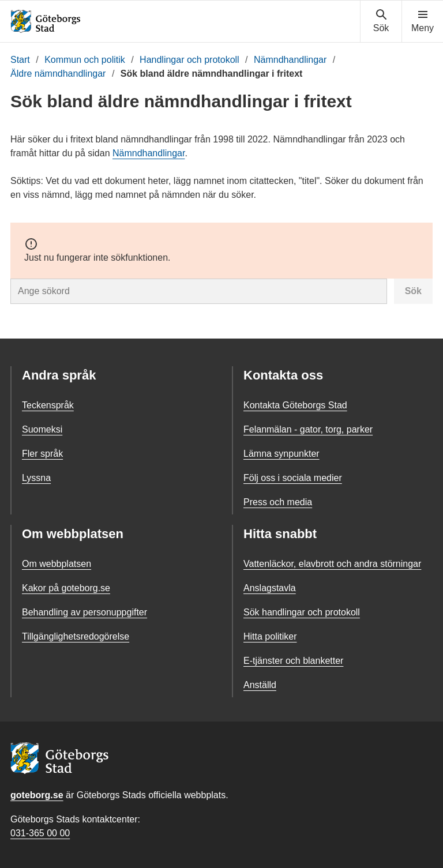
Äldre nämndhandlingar (58, 74)
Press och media (278, 502)
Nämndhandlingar (290, 60)
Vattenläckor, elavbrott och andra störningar (332, 564)
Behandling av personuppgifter (85, 612)
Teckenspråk (48, 405)
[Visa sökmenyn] (381, 21)
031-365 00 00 (40, 833)
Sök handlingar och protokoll (302, 612)
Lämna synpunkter (281, 454)
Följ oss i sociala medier (293, 478)
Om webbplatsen (57, 564)
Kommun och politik (85, 60)
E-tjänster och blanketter (293, 661)
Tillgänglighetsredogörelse (76, 636)
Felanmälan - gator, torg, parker (308, 429)
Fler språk (42, 454)
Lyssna (36, 478)
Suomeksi (42, 429)
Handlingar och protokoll (189, 60)
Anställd (260, 685)
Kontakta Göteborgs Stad (295, 405)
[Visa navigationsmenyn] (423, 21)
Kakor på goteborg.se (66, 588)
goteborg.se (37, 795)
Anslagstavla (270, 588)
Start (20, 60)
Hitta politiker (270, 636)
